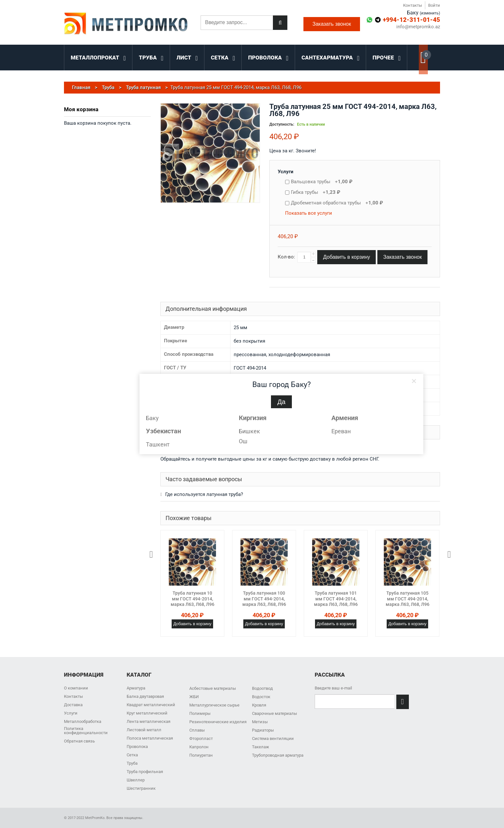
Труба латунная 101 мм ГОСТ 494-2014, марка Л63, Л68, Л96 (336, 599)
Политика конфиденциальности (86, 731)
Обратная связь (79, 741)
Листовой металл (144, 730)
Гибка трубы (316, 192)
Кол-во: (286, 257)
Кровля (259, 705)
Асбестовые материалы (213, 688)
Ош (243, 441)
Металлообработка (83, 721)
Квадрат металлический (151, 705)
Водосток (261, 697)
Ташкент (158, 444)
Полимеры (200, 713)
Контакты (413, 5)
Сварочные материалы (274, 713)
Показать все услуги (309, 213)
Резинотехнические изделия (218, 722)
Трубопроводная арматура (278, 755)
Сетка (132, 755)
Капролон (199, 747)
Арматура (136, 688)
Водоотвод (262, 688)
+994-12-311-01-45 (411, 20)
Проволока (137, 747)
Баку (152, 418)
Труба (132, 763)
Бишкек (249, 431)
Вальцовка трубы (322, 182)
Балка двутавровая (145, 696)
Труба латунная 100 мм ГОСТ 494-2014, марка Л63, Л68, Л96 (264, 599)
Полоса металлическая (150, 738)
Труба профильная (145, 772)
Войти (434, 5)
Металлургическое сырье (214, 705)
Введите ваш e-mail (333, 688)
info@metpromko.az (418, 27)
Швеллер (136, 780)
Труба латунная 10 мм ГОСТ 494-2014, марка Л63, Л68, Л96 (193, 599)
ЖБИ (194, 697)
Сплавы (197, 730)
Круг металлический (147, 713)
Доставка (73, 705)
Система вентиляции (273, 738)
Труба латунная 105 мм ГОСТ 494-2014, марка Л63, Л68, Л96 (408, 599)
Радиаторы (263, 730)
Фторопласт (201, 738)
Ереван (341, 431)
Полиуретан (201, 755)
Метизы (260, 722)
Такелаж (261, 747)
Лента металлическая (148, 721)
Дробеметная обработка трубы (337, 203)
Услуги (286, 172)
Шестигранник (141, 788)
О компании (76, 688)
